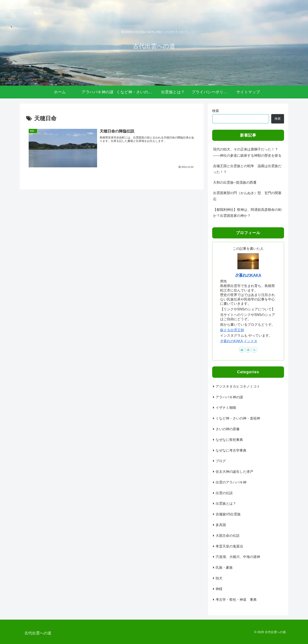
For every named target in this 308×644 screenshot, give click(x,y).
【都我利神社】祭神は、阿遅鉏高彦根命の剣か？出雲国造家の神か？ (247, 213)
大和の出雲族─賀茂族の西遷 (235, 182)
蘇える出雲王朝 (232, 330)
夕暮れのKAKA (248, 275)
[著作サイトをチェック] (242, 350)
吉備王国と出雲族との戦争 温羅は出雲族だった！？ (247, 169)
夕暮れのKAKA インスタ (239, 341)
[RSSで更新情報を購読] (254, 350)
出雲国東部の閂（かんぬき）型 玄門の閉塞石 (247, 196)
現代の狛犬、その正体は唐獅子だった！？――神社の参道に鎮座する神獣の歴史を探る (247, 152)
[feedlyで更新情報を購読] (248, 350)
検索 (216, 111)
